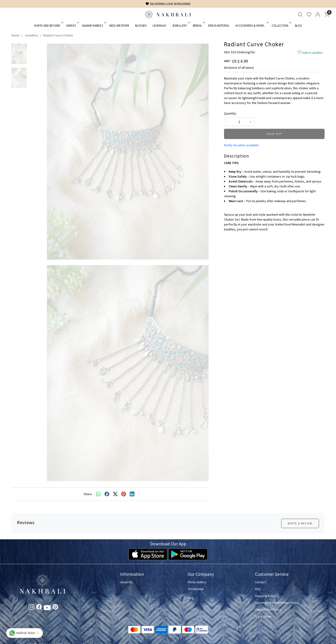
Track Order (263, 616)
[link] (300, 15)
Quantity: (230, 113)
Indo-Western (119, 26)
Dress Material (219, 26)
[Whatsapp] (98, 494)
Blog (298, 26)
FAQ (258, 589)
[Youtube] (47, 608)
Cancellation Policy (268, 609)
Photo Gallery (197, 582)
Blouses (141, 26)
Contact (261, 582)
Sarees (72, 26)
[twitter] (115, 494)
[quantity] (239, 122)
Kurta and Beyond (48, 26)
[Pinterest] (55, 608)
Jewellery (181, 26)
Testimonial (196, 589)
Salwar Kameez (94, 26)
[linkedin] (132, 494)
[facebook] (107, 494)
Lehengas (159, 26)
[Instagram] (31, 608)
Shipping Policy (266, 596)
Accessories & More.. (252, 26)
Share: (88, 494)
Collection (281, 26)
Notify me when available (241, 145)
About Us (126, 582)
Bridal (199, 26)
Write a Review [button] (300, 523)
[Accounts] (318, 14)
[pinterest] (124, 494)
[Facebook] (39, 608)
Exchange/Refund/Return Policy (277, 603)
